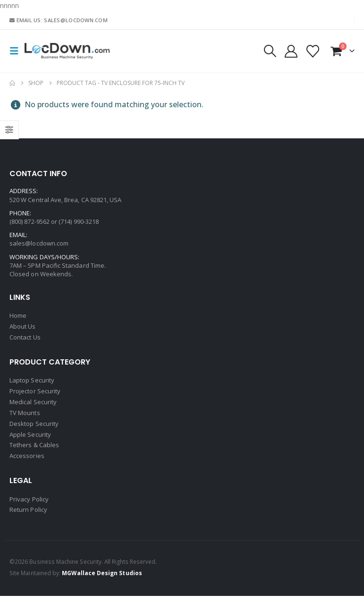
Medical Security (33, 405)
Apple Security (30, 439)
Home (18, 316)
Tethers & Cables (34, 450)
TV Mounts (25, 416)
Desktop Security (34, 428)
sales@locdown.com (39, 243)
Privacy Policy (29, 505)
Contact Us (25, 339)
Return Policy (28, 517)
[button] (17, 51)
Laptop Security (32, 382)
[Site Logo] (67, 51)
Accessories (27, 462)
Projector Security (35, 394)
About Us (23, 327)
